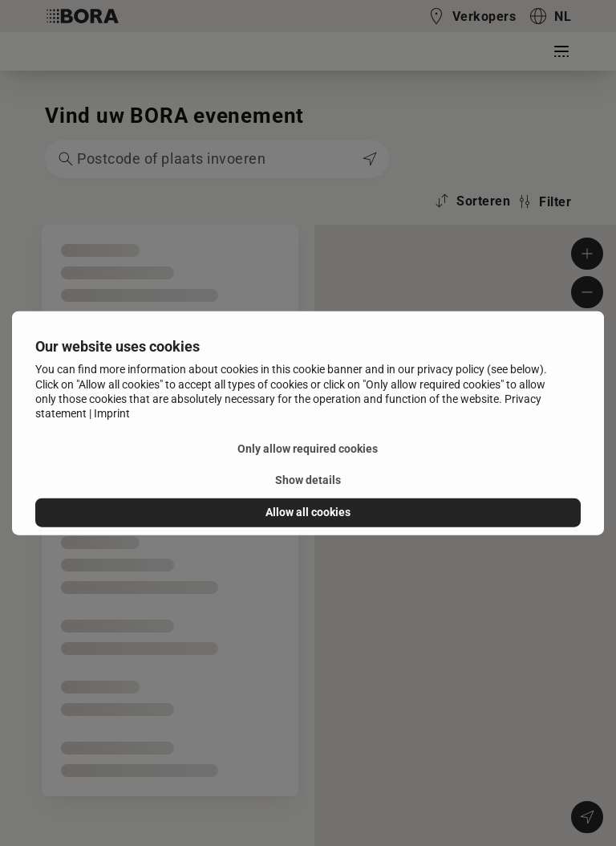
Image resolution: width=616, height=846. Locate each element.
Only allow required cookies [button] (308, 449)
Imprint (112, 413)
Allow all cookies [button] (308, 512)
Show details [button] (308, 480)
